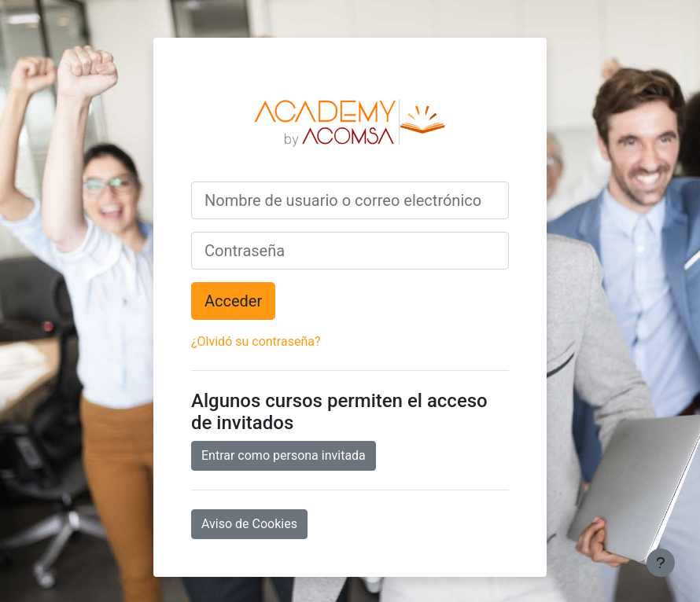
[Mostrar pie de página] (661, 563)
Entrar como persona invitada (284, 455)
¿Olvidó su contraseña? (256, 341)
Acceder (233, 301)
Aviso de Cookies (249, 524)
